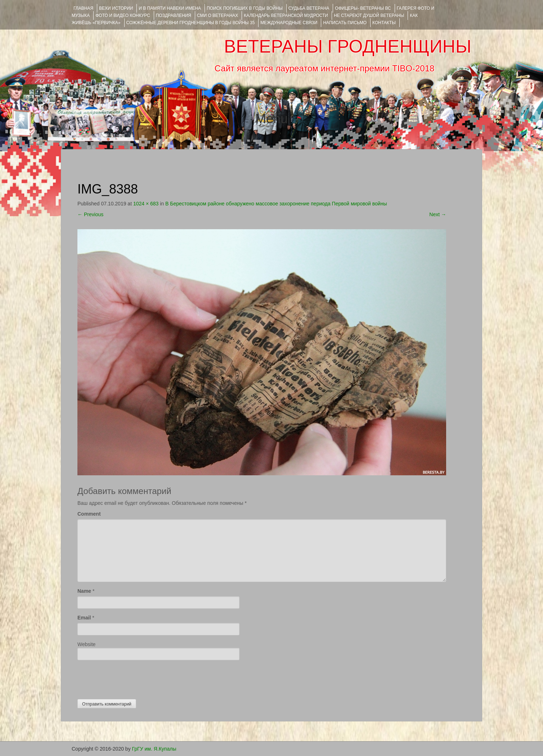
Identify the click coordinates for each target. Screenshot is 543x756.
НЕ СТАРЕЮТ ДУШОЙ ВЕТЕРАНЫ (369, 15)
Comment (89, 514)
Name (84, 591)
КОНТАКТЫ (384, 23)
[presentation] (132, 678)
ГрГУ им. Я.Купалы (154, 749)
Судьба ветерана (309, 8)
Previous (90, 214)
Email (84, 618)
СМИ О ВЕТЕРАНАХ (217, 15)
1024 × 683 (146, 204)
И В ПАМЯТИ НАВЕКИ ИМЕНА (170, 8)
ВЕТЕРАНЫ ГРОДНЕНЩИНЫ (348, 46)
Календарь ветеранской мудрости (286, 15)
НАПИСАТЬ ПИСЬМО (345, 23)
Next (438, 214)
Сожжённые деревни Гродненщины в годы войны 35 (191, 23)
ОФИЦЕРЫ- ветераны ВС (363, 8)
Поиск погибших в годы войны (245, 8)
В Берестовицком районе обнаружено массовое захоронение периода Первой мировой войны (276, 204)
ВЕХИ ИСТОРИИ (116, 8)
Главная (83, 8)
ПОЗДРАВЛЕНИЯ (174, 15)
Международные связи (289, 23)
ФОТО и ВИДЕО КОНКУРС (123, 15)
